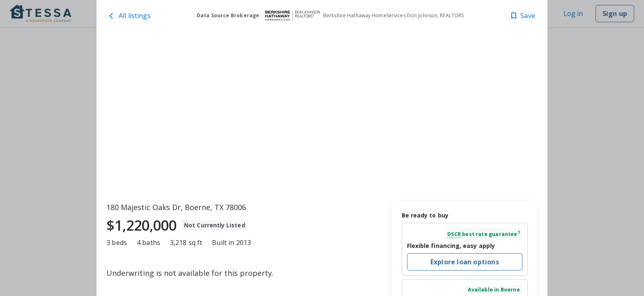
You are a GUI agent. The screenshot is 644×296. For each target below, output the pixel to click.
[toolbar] (322, 116)
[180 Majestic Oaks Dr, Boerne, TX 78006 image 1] (322, 116)
